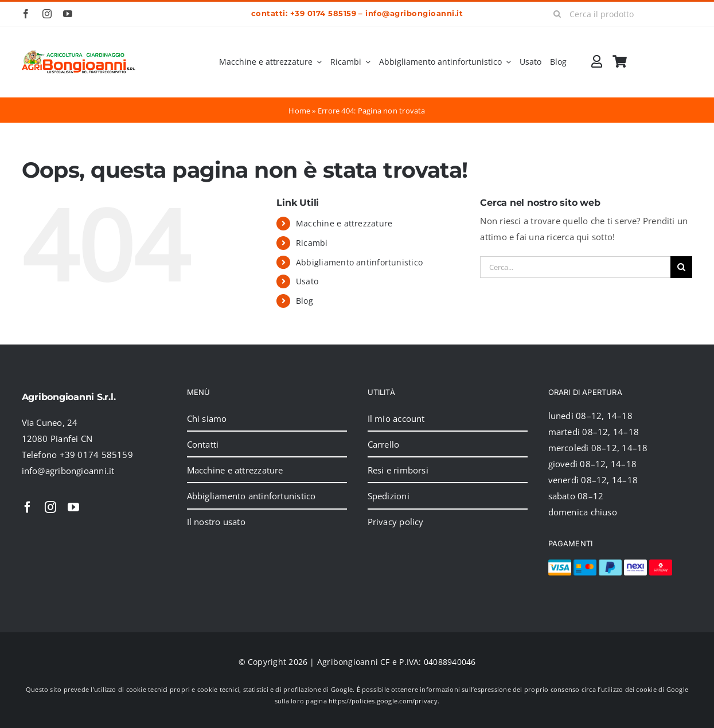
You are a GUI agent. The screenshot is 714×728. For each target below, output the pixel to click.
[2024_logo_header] (79, 54)
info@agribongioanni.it (414, 13)
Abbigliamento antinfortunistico (359, 262)
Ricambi (312, 243)
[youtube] (68, 14)
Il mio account (396, 418)
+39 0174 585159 (323, 13)
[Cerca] (557, 14)
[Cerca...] (575, 267)
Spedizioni (389, 496)
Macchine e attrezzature (344, 223)
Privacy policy (396, 522)
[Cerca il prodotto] (619, 14)
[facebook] (26, 14)
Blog (305, 301)
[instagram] (47, 14)
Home (299, 111)
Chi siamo (207, 418)
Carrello (384, 444)
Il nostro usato (216, 522)
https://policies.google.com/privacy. (384, 701)
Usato (307, 281)
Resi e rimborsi (398, 470)
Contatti (203, 444)
